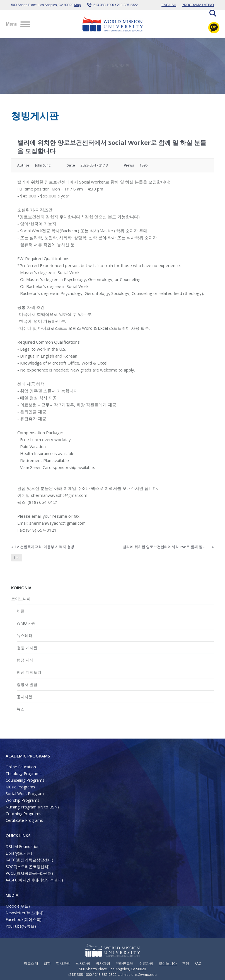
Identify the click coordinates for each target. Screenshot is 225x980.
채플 (21, 611)
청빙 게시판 (27, 648)
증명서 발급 (27, 684)
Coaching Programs (23, 814)
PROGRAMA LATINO (198, 5)
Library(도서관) (19, 853)
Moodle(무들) (18, 906)
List (17, 558)
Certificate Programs (24, 820)
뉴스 (21, 709)
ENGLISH (169, 5)
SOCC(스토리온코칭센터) (28, 867)
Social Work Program (25, 794)
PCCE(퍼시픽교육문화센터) (29, 873)
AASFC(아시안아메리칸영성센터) (34, 880)
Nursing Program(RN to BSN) (32, 807)
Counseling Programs (25, 780)
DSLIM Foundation (23, 846)
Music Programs (20, 787)
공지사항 (25, 697)
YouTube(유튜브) (21, 926)
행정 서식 (25, 660)
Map (77, 5)
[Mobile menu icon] (18, 24)
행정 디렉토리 (29, 672)
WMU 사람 (26, 623)
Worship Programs (22, 800)
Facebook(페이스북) (24, 919)
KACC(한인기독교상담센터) (29, 860)
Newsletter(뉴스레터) (25, 913)
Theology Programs (24, 774)
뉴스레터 (25, 635)
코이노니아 (21, 599)
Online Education (21, 767)
